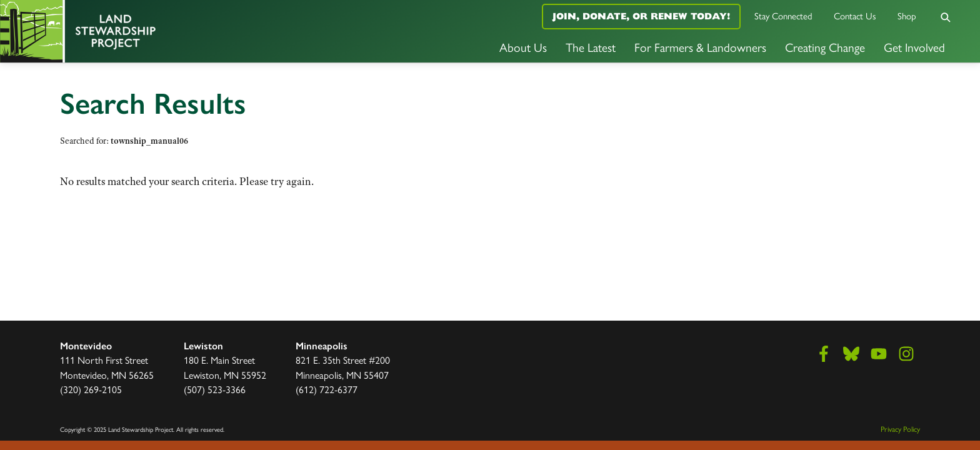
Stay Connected (783, 15)
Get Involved (914, 47)
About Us (523, 47)
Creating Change (825, 47)
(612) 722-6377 (327, 389)
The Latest (591, 47)
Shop (907, 15)
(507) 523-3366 (215, 389)
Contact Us (855, 15)
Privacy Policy (900, 429)
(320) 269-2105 (91, 389)
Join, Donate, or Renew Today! (641, 16)
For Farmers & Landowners (700, 47)
